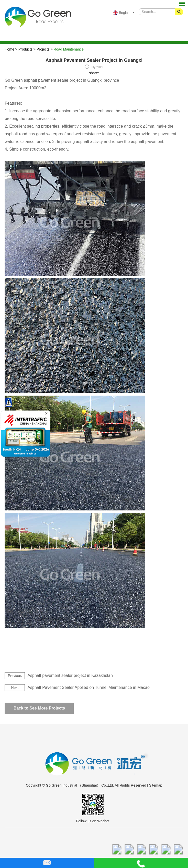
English (122, 13)
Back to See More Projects (39, 708)
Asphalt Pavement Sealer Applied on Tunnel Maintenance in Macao (89, 687)
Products (25, 49)
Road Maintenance (69, 49)
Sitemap (156, 785)
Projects (43, 49)
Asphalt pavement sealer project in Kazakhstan (70, 675)
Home (9, 49)
